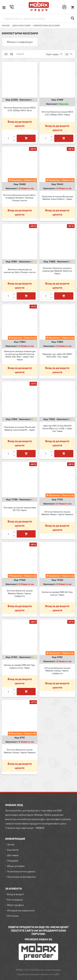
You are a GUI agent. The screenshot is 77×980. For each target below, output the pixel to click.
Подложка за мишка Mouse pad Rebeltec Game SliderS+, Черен (57, 198)
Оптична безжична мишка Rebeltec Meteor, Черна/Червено (57, 513)
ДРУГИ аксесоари (22, 25)
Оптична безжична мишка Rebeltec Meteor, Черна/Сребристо (20, 593)
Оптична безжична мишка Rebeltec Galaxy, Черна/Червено (20, 751)
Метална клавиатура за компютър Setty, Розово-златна (20, 271)
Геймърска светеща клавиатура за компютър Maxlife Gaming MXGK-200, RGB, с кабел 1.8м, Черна (20, 355)
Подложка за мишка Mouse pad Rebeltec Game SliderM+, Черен (20, 428)
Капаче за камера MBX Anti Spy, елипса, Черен (57, 593)
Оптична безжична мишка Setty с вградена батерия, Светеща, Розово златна (20, 198)
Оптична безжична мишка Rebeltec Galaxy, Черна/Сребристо (57, 671)
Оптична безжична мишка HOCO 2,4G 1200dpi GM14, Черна (57, 113)
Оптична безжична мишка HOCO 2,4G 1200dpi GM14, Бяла (20, 109)
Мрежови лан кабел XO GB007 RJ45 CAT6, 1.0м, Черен (57, 355)
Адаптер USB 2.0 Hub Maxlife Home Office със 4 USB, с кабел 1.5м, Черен (57, 428)
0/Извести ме (26, 188)
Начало (6, 25)
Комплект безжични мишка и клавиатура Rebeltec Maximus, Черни (57, 271)
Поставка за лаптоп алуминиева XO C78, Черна (20, 509)
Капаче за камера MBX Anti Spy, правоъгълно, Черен (20, 666)
